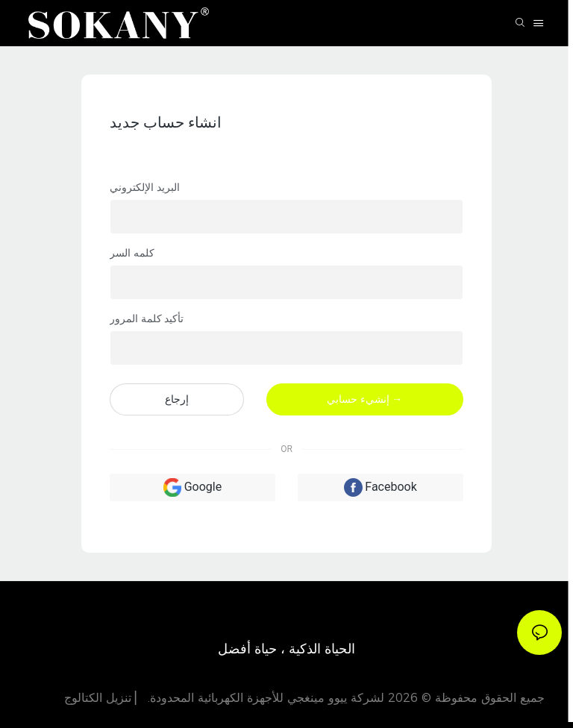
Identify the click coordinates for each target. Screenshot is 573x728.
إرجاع (177, 399)
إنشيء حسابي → (364, 399)
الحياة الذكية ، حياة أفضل (286, 649)
